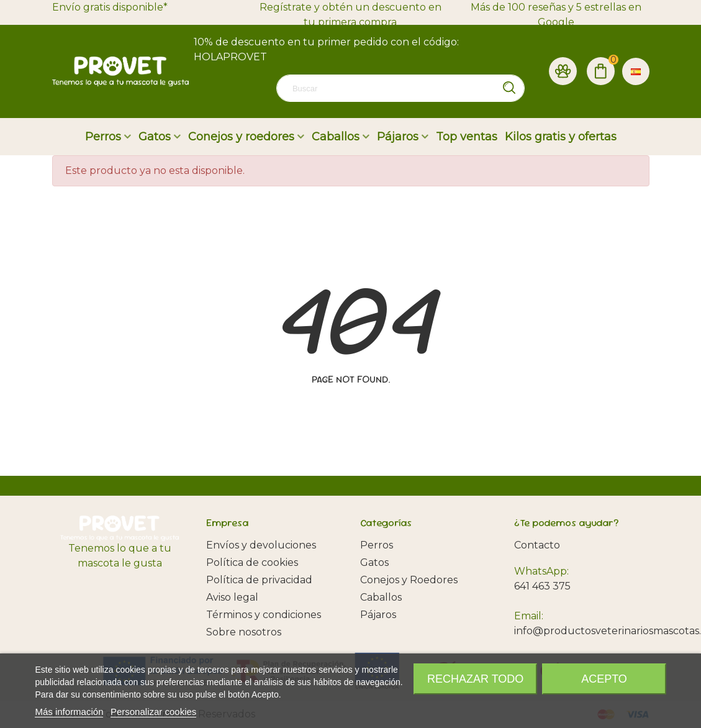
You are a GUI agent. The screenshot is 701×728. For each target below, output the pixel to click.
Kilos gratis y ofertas (561, 137)
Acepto (604, 679)
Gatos (155, 137)
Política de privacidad (259, 580)
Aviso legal (232, 597)
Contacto (537, 545)
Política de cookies (252, 562)
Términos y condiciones (264, 615)
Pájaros (398, 137)
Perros (103, 137)
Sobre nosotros (244, 632)
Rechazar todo (475, 679)
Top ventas (467, 137)
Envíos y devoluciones (261, 545)
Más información (69, 712)
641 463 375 (542, 586)
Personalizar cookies (153, 712)
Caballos (336, 137)
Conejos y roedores (241, 137)
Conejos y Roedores (409, 580)
